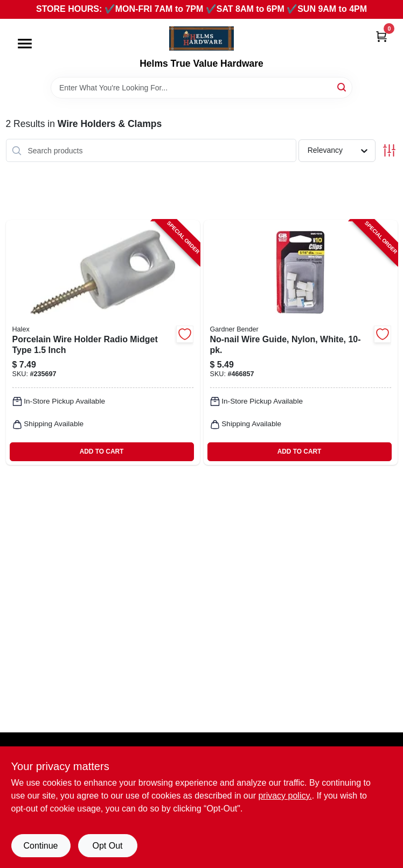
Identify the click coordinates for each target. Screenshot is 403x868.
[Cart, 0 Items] (381, 36)
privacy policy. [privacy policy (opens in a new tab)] (285, 796)
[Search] (342, 87)
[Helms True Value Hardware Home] (202, 38)
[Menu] (25, 44)
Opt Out (107, 846)
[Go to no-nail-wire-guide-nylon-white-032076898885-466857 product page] (301, 342)
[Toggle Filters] (389, 150)
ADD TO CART (102, 451)
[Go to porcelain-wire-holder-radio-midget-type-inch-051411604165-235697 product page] (103, 342)
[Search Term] (202, 88)
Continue (40, 846)
